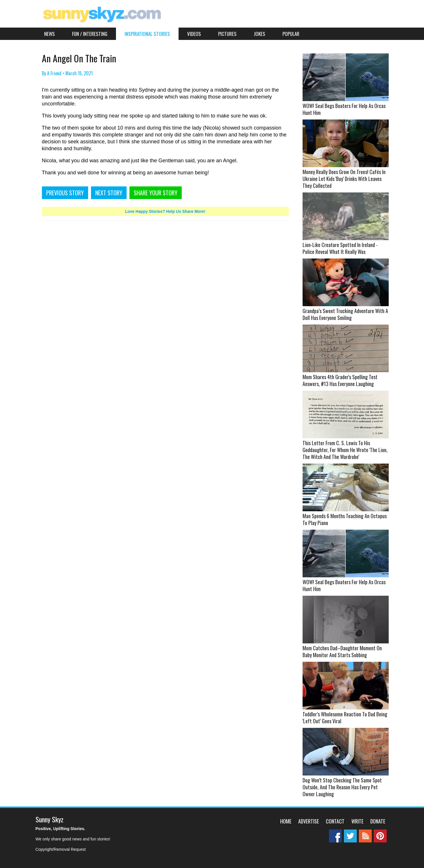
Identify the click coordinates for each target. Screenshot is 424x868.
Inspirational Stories (147, 34)
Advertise (309, 821)
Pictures (227, 34)
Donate (378, 821)
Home (286, 821)
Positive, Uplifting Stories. (60, 829)
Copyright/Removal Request (61, 849)
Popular (291, 34)
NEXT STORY (109, 193)
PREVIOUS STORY (65, 193)
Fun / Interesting (90, 34)
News (50, 34)
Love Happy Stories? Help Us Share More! (165, 211)
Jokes (260, 34)
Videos (194, 34)
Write (357, 821)
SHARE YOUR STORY (156, 193)
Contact (335, 821)
